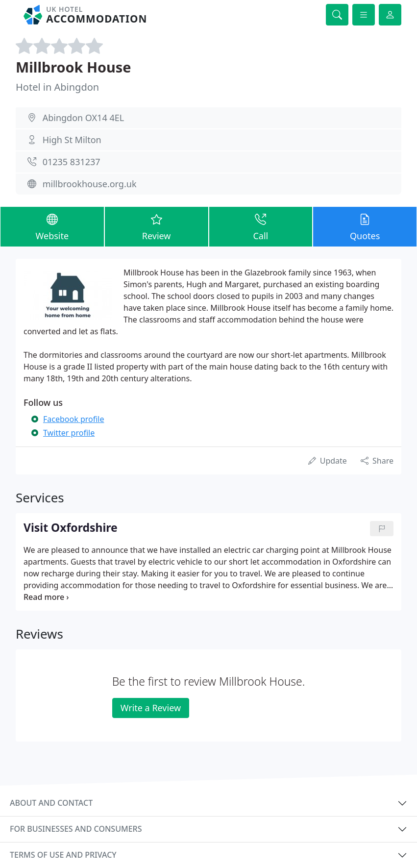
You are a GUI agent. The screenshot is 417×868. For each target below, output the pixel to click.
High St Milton (72, 140)
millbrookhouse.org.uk (90, 184)
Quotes (365, 226)
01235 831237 (72, 162)
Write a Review (151, 708)
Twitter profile (69, 433)
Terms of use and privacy (63, 855)
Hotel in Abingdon (57, 87)
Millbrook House (74, 67)
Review (157, 226)
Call (261, 226)
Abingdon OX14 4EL (83, 118)
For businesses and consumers (76, 829)
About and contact (51, 803)
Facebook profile (74, 419)
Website (52, 226)
